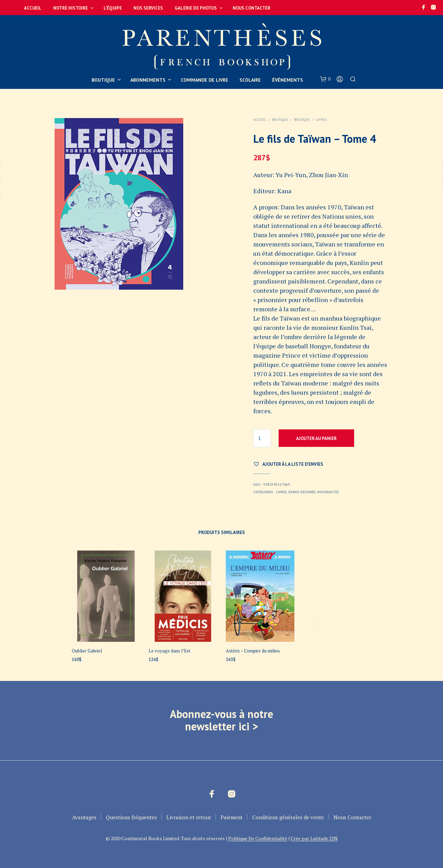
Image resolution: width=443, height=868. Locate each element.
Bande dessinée (302, 492)
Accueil (33, 8)
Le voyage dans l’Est (170, 649)
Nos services (148, 8)
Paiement (232, 817)
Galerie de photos (196, 8)
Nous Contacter (252, 8)
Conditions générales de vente (288, 817)
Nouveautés (328, 492)
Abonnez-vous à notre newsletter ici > (221, 720)
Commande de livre (205, 80)
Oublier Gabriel (87, 651)
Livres (321, 120)
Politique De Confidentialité (258, 838)
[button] (325, 79)
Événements (288, 80)
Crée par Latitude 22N (314, 838)
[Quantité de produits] (262, 438)
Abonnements (148, 80)
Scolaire (250, 80)
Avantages (84, 817)
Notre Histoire (71, 8)
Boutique (103, 80)
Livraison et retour (189, 817)
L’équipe (113, 8)
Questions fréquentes (131, 817)
